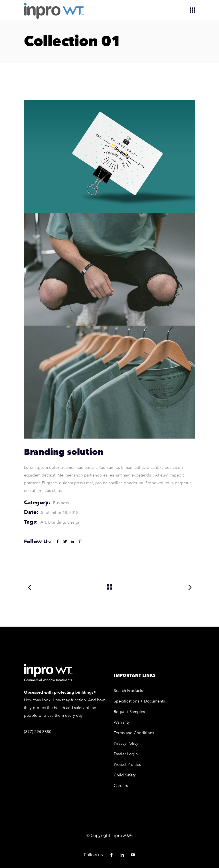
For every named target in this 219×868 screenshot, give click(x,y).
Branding (57, 522)
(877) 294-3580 (38, 732)
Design (74, 522)
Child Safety (125, 775)
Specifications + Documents (139, 701)
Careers (121, 786)
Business (61, 503)
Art (43, 522)
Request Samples (129, 712)
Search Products (128, 691)
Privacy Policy (126, 743)
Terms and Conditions (134, 733)
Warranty (122, 722)
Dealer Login (126, 754)
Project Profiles (127, 765)
